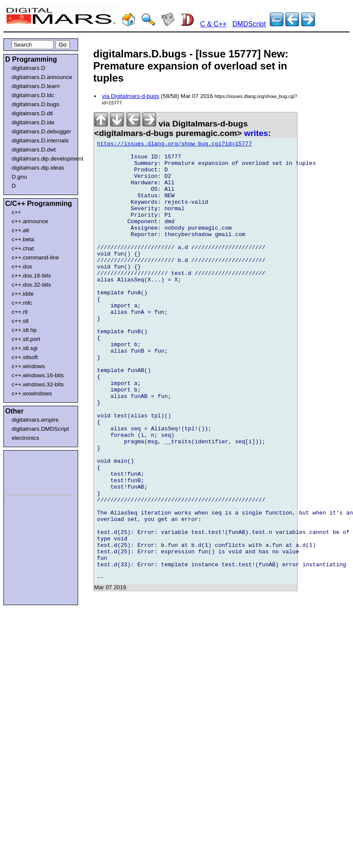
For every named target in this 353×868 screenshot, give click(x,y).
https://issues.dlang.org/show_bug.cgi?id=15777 (175, 145)
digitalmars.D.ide (33, 122)
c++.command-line (35, 257)
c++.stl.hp (24, 330)
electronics (25, 438)
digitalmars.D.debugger (41, 131)
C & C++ (213, 24)
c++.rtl (20, 312)
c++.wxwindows (32, 393)
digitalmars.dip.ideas (38, 168)
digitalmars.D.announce (42, 77)
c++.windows (28, 366)
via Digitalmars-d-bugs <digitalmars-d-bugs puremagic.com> (171, 128)
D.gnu (19, 177)
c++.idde (23, 294)
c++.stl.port (26, 339)
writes (256, 133)
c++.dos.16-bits (31, 276)
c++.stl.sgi (25, 348)
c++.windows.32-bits (38, 384)
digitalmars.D (28, 68)
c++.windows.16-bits (38, 375)
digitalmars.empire (35, 420)
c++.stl (20, 321)
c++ (16, 212)
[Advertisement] (31, 471)
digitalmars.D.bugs (35, 104)
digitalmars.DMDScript (40, 429)
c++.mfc (22, 303)
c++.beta (23, 239)
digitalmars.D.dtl (32, 113)
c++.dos (22, 267)
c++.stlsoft (25, 357)
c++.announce (30, 221)
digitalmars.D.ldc (33, 95)
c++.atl (20, 230)
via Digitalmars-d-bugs (131, 96)
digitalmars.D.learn (36, 86)
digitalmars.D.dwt (34, 150)
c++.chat (23, 248)
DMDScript (249, 24)
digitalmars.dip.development (43, 159)
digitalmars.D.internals (40, 140)
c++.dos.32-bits (31, 285)
